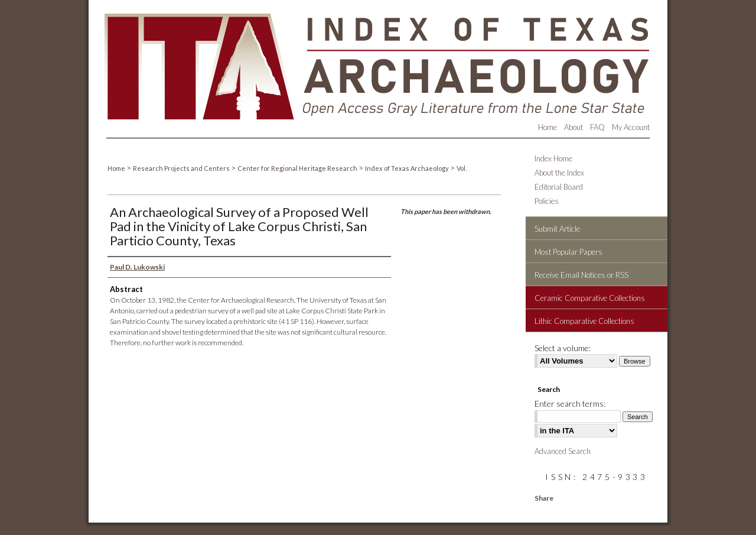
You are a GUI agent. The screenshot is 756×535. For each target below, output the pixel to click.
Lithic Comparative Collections (584, 321)
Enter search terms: (570, 403)
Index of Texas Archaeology (408, 168)
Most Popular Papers (568, 252)
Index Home (553, 158)
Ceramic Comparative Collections (590, 298)
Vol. (462, 168)
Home (117, 168)
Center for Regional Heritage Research (298, 168)
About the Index (559, 173)
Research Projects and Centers (182, 168)
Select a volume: (563, 348)
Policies (547, 201)
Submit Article (557, 229)
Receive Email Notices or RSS (581, 275)
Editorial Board (559, 187)
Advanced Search (563, 451)
